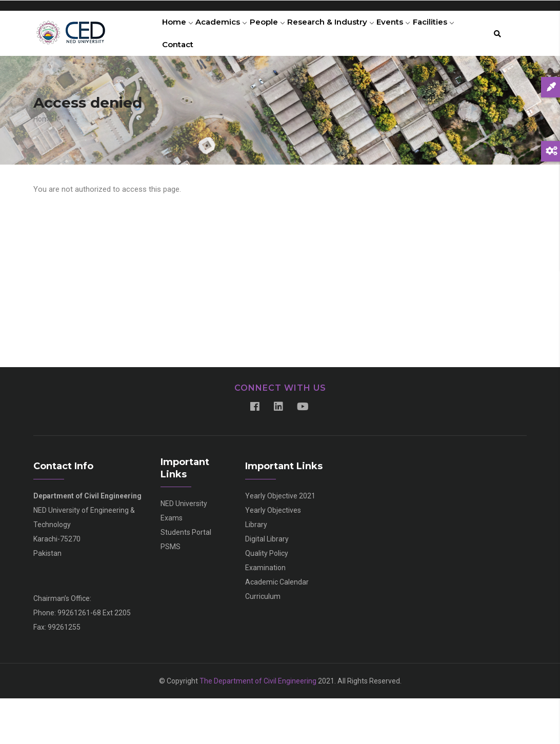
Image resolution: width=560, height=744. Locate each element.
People (281, 33)
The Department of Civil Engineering (258, 727)
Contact (232, 79)
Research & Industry (349, 33)
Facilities (186, 79)
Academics (229, 33)
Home (180, 33)
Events (417, 33)
